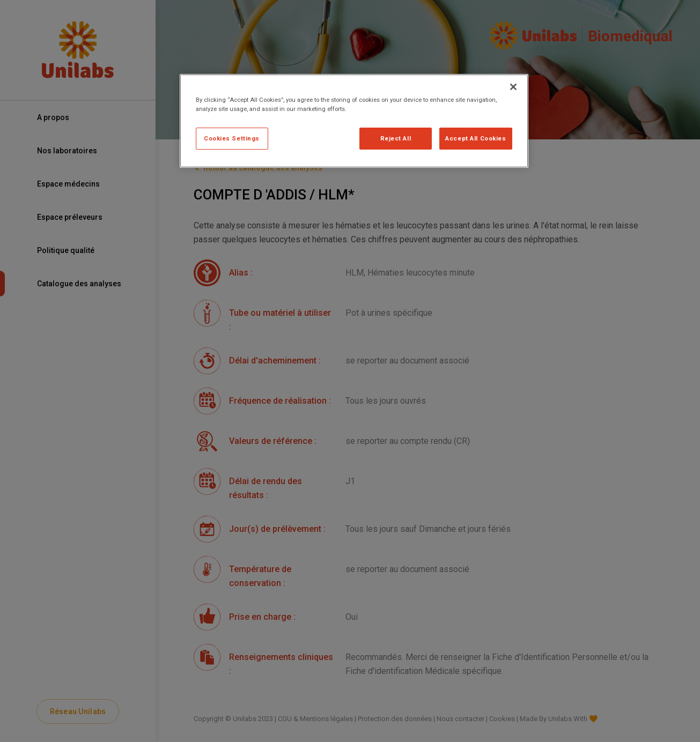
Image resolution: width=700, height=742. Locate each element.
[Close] (513, 87)
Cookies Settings (232, 138)
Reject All (396, 138)
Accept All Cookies (476, 138)
